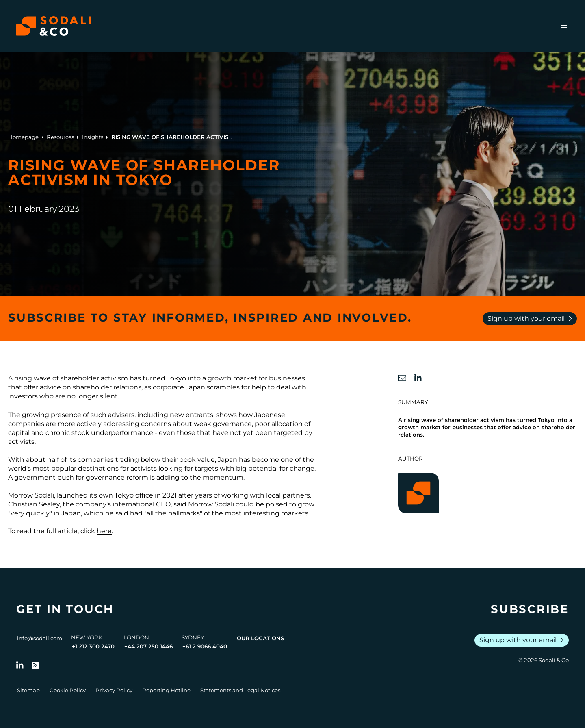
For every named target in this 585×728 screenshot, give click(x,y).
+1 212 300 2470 (93, 646)
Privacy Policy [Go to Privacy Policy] (114, 690)
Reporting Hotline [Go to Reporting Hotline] (166, 690)
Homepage (23, 137)
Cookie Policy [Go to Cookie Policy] (68, 690)
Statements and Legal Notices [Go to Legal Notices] (240, 690)
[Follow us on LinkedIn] (20, 665)
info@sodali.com (40, 638)
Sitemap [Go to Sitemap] (28, 690)
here (104, 531)
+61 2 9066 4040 (205, 646)
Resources (60, 137)
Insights (93, 137)
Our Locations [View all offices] (260, 638)
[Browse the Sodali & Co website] (54, 26)
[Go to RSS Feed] (35, 665)
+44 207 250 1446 (148, 646)
